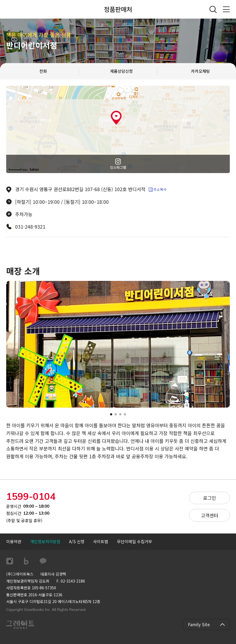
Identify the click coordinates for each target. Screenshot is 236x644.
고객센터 (210, 515)
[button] (111, 414)
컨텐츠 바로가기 (0, 0)
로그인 (210, 498)
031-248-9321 (30, 227)
